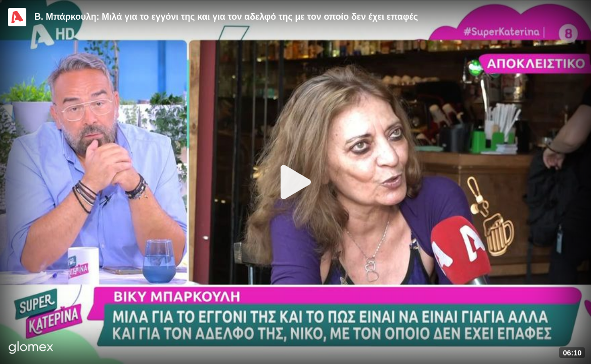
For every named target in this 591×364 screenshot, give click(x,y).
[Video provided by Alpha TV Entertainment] (17, 17)
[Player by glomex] (31, 349)
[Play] (296, 182)
